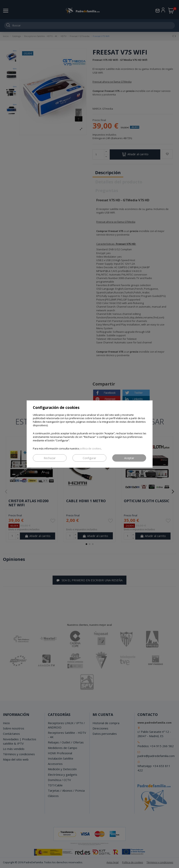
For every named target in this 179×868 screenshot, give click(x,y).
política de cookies (90, 449)
